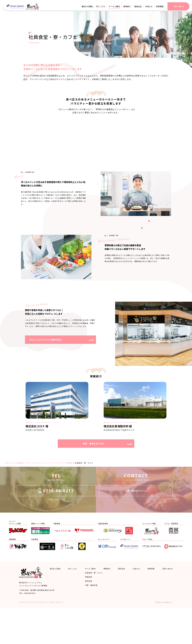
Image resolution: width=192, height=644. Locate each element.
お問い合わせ (166, 602)
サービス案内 (92, 602)
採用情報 (150, 602)
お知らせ (136, 602)
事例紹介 (108, 602)
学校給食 (89, 612)
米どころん (74, 602)
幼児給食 (89, 617)
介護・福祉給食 (93, 622)
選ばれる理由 (57, 602)
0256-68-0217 (56, 526)
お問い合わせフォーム (136, 526)
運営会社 (122, 602)
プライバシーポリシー (162, 638)
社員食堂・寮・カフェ (96, 607)
